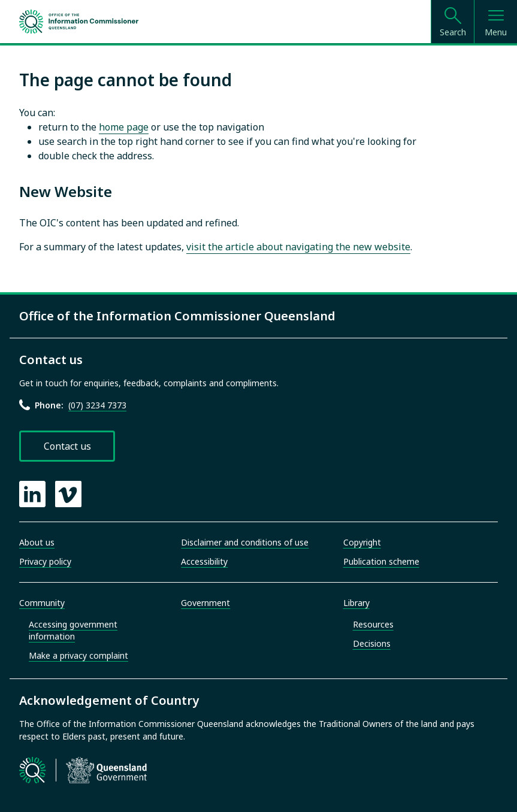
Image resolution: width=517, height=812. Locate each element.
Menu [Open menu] (496, 32)
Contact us (67, 446)
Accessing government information (73, 630)
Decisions (372, 643)
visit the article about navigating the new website (298, 247)
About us (37, 542)
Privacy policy (45, 561)
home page (124, 127)
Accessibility (204, 561)
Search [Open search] (453, 32)
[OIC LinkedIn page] (32, 494)
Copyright (362, 542)
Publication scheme (381, 561)
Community (42, 603)
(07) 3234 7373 (97, 405)
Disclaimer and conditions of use (245, 542)
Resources (373, 624)
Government (205, 603)
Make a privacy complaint (78, 655)
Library (356, 603)
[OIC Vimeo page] (68, 494)
